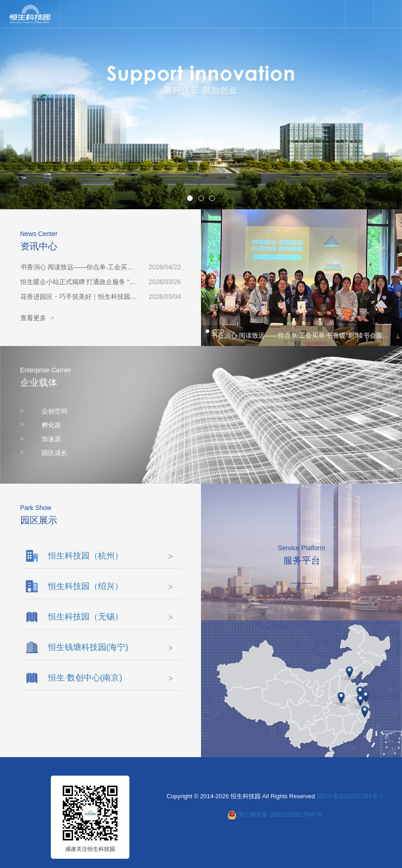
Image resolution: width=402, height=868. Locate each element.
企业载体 (39, 382)
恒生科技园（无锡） (111, 617)
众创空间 (44, 411)
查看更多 (37, 318)
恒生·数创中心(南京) (111, 678)
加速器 (41, 439)
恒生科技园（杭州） (111, 556)
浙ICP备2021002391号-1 (350, 796)
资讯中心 (39, 246)
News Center (39, 234)
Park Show (36, 508)
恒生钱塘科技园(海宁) (111, 647)
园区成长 (44, 453)
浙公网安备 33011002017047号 (280, 815)
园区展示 (39, 520)
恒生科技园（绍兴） (111, 586)
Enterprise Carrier (46, 370)
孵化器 (41, 425)
